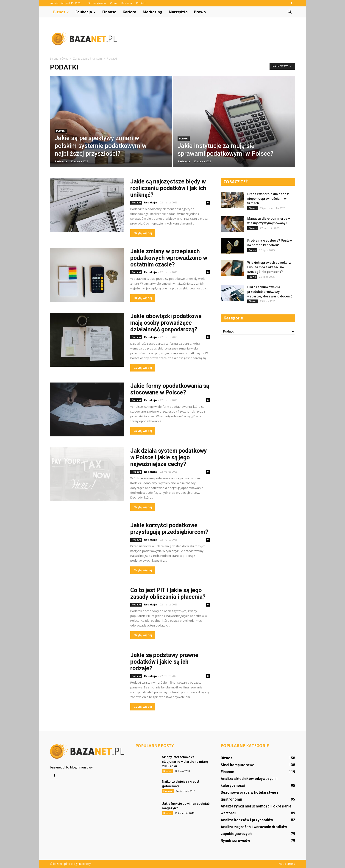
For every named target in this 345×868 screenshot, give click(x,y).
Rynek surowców (235, 841)
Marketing (153, 12)
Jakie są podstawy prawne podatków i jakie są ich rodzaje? (164, 662)
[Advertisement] (211, 39)
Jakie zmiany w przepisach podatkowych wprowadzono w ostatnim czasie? (169, 258)
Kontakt (141, 3)
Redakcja (61, 161)
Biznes (61, 12)
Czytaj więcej (143, 233)
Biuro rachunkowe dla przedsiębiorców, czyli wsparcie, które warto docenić (270, 292)
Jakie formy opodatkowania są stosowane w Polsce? (170, 389)
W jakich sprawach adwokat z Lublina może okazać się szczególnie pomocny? (269, 267)
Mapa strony (287, 864)
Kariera (129, 12)
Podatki (61, 131)
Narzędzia (178, 12)
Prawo (200, 12)
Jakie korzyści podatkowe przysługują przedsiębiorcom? (169, 529)
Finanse (109, 12)
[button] (289, 12)
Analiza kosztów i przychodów (247, 820)
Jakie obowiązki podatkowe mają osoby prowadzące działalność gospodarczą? (166, 323)
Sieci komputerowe (238, 765)
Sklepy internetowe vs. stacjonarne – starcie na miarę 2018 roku (185, 762)
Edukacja (86, 12)
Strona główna (97, 3)
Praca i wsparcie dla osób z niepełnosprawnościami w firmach (268, 199)
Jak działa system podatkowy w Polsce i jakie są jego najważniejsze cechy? (169, 457)
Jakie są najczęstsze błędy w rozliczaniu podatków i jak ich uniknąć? (168, 188)
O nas (114, 3)
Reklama (127, 3)
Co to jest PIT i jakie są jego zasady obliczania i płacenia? (168, 593)
